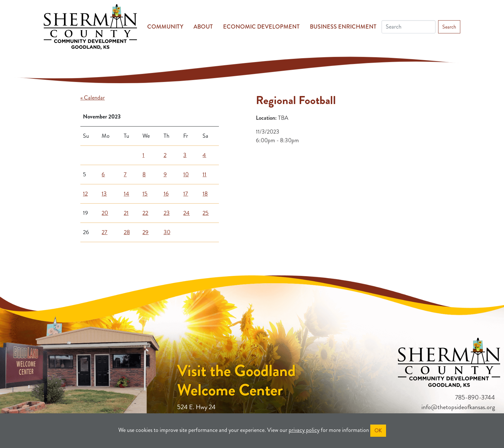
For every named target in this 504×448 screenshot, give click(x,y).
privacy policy (304, 430)
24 (186, 213)
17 (186, 194)
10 (186, 174)
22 (145, 213)
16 (166, 194)
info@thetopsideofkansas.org (458, 407)
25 (206, 213)
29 (145, 232)
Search (449, 27)
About (203, 27)
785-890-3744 (475, 397)
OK (378, 430)
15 (145, 194)
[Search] (409, 27)
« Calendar (93, 98)
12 (85, 194)
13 (104, 194)
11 (204, 174)
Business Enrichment (343, 27)
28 (127, 232)
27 (104, 232)
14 (126, 194)
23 (167, 213)
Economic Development (261, 27)
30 (167, 232)
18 (205, 194)
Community (165, 27)
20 (105, 213)
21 (126, 213)
